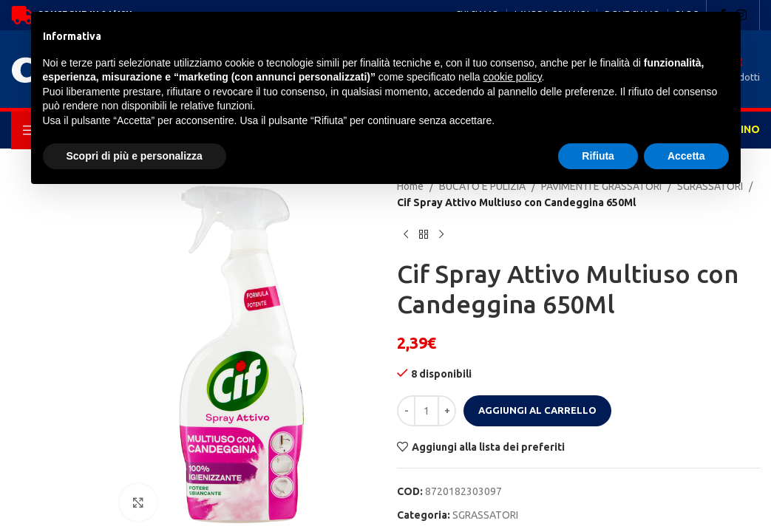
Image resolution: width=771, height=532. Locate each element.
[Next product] (441, 235)
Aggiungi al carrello (537, 410)
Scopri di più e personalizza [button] (135, 156)
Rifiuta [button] (598, 156)
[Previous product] (406, 235)
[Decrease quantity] (406, 411)
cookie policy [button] (512, 77)
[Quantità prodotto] (427, 411)
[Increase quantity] (447, 411)
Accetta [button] (686, 156)
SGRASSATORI (485, 515)
